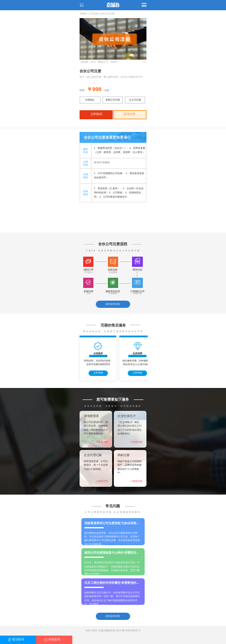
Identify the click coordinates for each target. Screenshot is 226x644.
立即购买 (96, 114)
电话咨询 (18, 639)
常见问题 (113, 506)
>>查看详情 (102, 442)
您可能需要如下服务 (113, 399)
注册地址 (90, 100)
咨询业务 (130, 114)
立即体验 (98, 373)
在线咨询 (54, 639)
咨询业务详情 (113, 304)
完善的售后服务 (113, 325)
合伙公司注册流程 (113, 244)
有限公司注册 (113, 100)
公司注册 (93, 14)
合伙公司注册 (107, 14)
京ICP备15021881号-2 (128, 630)
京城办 (83, 14)
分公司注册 (135, 100)
